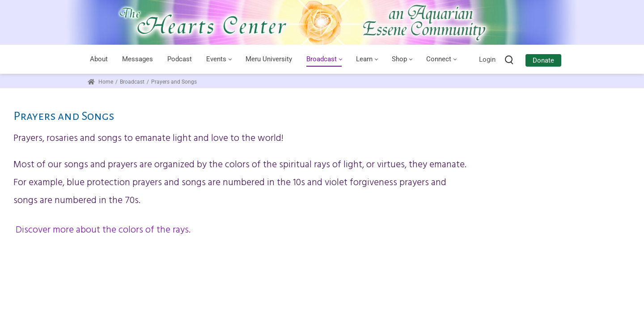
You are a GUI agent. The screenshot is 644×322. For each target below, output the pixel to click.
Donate (543, 60)
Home (100, 82)
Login (487, 59)
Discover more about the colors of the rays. (102, 230)
